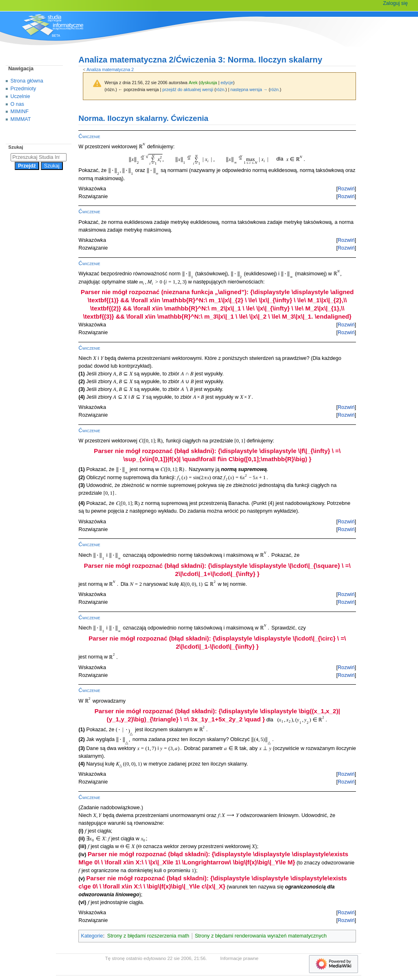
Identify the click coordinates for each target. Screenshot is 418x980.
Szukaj (16, 147)
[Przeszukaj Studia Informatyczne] (39, 157)
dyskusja (208, 83)
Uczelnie (20, 96)
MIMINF (20, 112)
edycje (227, 83)
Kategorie (92, 936)
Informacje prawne (240, 958)
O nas (17, 104)
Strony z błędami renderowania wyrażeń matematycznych (261, 936)
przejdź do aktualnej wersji (188, 89)
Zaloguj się (395, 3)
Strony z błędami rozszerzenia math (148, 936)
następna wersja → (249, 89)
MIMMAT (21, 119)
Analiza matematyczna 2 (110, 69)
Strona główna (27, 81)
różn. (221, 89)
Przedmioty (23, 89)
